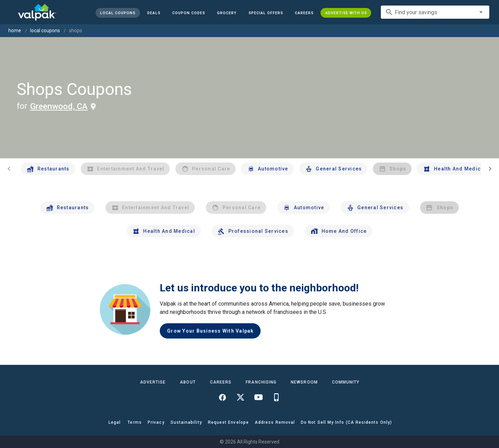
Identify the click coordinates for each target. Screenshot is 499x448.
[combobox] (435, 12)
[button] (265, 13)
